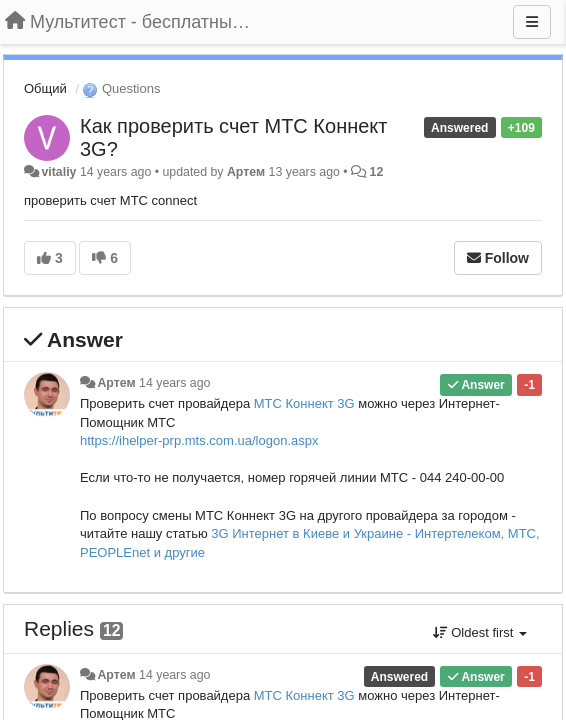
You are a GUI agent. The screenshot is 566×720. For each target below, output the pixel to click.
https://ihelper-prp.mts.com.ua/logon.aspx (199, 440)
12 (377, 172)
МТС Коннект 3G (304, 403)
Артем (246, 172)
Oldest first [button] (480, 632)
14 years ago (174, 383)
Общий (45, 88)
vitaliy (58, 172)
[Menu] (532, 22)
